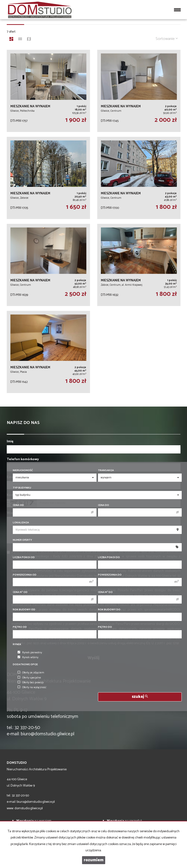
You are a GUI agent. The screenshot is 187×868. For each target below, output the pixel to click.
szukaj (140, 697)
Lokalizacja (21, 523)
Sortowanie (167, 39)
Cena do (104, 505)
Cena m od (20, 592)
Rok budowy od (24, 610)
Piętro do (105, 627)
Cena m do (105, 592)
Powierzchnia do (110, 575)
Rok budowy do (109, 610)
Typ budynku (22, 488)
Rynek (17, 645)
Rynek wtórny (28, 657)
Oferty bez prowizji (31, 683)
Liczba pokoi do (109, 558)
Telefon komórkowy (23, 460)
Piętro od (20, 627)
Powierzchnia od (25, 575)
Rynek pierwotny (30, 653)
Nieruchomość (23, 470)
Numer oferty (22, 540)
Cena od (18, 505)
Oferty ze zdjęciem (31, 673)
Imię (10, 442)
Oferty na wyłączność (32, 687)
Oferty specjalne (29, 678)
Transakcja (106, 470)
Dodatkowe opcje (25, 665)
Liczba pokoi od (24, 558)
